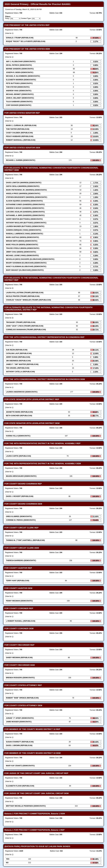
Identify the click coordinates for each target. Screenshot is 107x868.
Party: (7, 18)
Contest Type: (26, 18)
